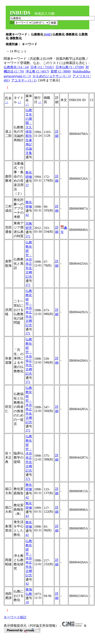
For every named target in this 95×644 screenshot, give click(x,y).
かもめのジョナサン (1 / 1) (52, 76)
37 (27, 185)
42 (27, 215)
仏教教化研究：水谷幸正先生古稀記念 (29, 259)
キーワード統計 (15, 617)
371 (28, 236)
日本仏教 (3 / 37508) (70, 67)
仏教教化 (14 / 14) (16, 67)
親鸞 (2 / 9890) (61, 71)
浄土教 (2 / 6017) (37, 71)
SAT (48, 34)
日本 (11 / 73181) (42, 67)
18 (27, 602)
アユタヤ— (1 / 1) (24, 80)
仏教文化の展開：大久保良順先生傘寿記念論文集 (29, 132)
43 (27, 516)
